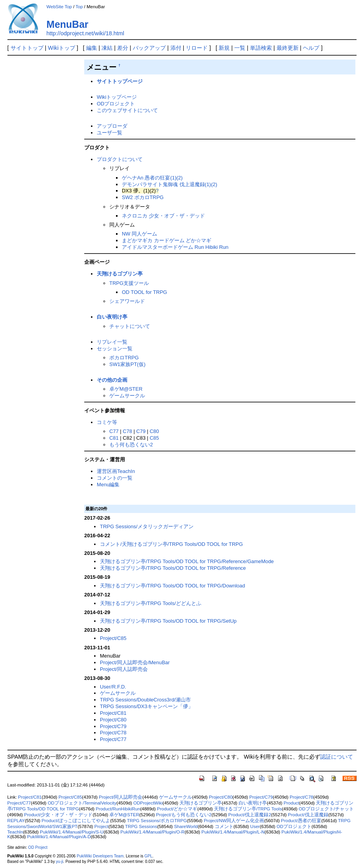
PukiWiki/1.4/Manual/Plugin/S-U (72, 832)
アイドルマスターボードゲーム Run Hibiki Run (175, 247)
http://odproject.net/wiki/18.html (85, 33)
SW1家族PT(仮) (127, 364)
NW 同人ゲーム (139, 234)
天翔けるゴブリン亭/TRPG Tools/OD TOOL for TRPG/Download (172, 586)
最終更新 (288, 48)
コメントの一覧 (115, 478)
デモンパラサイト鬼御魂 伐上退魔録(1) (166, 184)
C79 (141, 431)
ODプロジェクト (116, 104)
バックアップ (149, 48)
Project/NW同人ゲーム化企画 (234, 821)
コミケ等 (107, 422)
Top (79, 7)
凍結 (107, 48)
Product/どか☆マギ (177, 809)
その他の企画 (112, 380)
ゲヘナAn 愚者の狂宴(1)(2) (152, 178)
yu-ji (60, 862)
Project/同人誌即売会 (124, 669)
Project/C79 (113, 726)
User (255, 826)
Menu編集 (108, 485)
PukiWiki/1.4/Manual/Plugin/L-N (233, 832)
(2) (214, 184)
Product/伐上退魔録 (308, 815)
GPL (148, 856)
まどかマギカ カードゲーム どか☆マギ (167, 240)
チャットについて (130, 326)
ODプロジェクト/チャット (326, 809)
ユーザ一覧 (110, 133)
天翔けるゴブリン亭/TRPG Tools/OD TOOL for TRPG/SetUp (168, 621)
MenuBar (68, 24)
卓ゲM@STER (126, 389)
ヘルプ (311, 48)
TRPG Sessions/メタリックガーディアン (147, 526)
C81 (114, 438)
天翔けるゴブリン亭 (120, 274)
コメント (224, 826)
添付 (176, 48)
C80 (154, 431)
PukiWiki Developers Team (100, 856)
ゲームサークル (127, 396)
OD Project (38, 847)
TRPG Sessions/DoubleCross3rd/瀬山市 (145, 700)
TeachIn (15, 832)
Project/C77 (113, 739)
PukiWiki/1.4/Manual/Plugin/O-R (152, 832)
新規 (224, 48)
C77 (114, 431)
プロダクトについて (120, 159)
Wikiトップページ (117, 97)
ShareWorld (186, 826)
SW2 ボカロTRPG (143, 197)
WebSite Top (59, 7)
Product (292, 803)
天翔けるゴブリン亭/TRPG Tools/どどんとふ (151, 603)
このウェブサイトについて (127, 110)
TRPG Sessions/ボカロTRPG (157, 821)
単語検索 (261, 48)
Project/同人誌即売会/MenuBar (135, 662)
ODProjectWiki (148, 803)
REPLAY (16, 821)
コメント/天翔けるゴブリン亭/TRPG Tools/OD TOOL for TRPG (171, 544)
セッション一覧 (115, 349)
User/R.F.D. (113, 687)
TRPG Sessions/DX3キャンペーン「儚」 (147, 706)
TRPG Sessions (141, 826)
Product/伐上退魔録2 (250, 815)
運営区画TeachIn (116, 471)
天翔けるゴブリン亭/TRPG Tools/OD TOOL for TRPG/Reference (173, 568)
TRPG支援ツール (129, 283)
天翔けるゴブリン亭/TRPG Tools (248, 809)
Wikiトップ (61, 48)
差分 (123, 48)
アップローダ (112, 126)
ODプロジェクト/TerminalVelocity (82, 803)
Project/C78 (113, 733)
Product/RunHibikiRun (118, 809)
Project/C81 (113, 713)
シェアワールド (127, 301)
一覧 (240, 48)
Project (101, 826)
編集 (92, 48)
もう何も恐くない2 (131, 445)
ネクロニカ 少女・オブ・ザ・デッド (163, 216)
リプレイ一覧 (112, 342)
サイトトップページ (120, 81)
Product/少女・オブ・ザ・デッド (58, 815)
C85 (154, 438)
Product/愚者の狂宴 (301, 821)
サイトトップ (27, 48)
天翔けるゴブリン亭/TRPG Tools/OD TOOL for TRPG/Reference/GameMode (187, 561)
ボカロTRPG (124, 358)
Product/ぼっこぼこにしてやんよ (76, 821)
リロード (197, 48)
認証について (337, 757)
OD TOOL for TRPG (144, 292)
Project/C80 (113, 720)
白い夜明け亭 (112, 317)
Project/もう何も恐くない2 (184, 815)
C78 (127, 431)
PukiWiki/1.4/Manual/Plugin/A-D (59, 837)
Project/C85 (113, 638)
